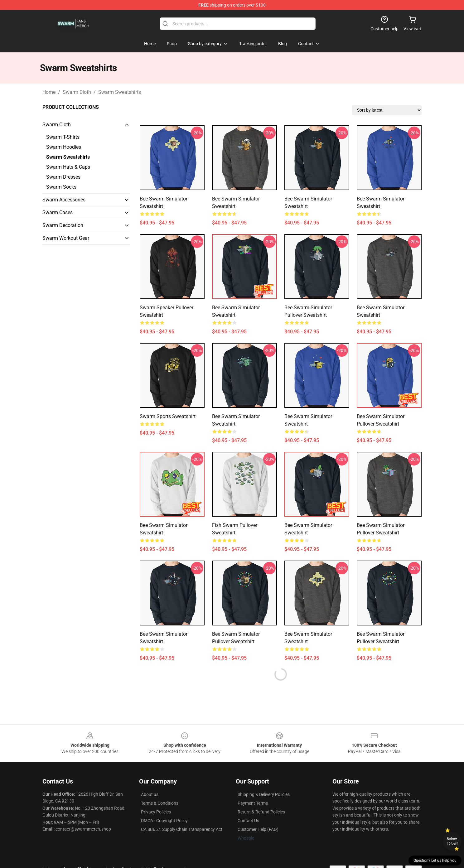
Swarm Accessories (64, 200)
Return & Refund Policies (261, 812)
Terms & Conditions (160, 803)
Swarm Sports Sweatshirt (168, 416)
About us (150, 794)
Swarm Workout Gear (66, 238)
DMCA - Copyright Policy (164, 821)
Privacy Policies (156, 812)
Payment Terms (253, 803)
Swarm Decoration (63, 225)
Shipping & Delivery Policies (264, 794)
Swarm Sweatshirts (120, 92)
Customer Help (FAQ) (258, 829)
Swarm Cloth (77, 92)
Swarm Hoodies (64, 147)
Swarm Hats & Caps (68, 167)
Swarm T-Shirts (63, 137)
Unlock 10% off (452, 841)
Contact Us (248, 821)
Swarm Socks (61, 187)
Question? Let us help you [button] (435, 861)
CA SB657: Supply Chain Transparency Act (182, 829)
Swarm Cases (58, 212)
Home (49, 92)
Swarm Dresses (63, 177)
